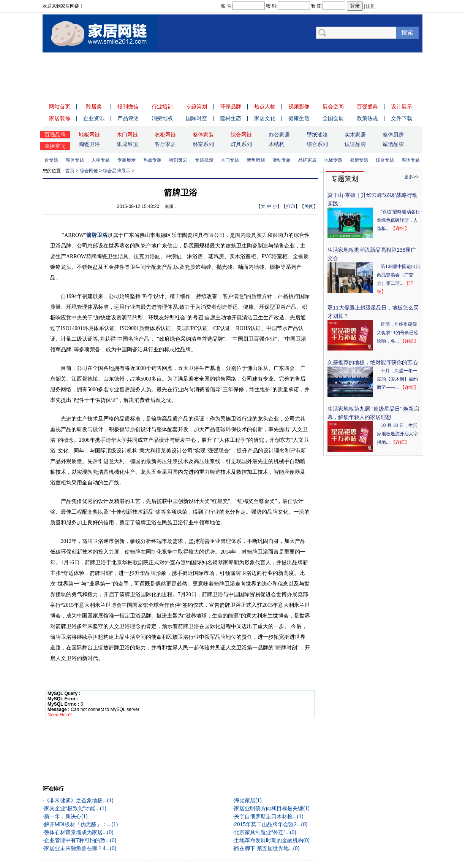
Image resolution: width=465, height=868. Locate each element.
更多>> (411, 177)
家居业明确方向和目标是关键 (269, 808)
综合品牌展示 (117, 171)
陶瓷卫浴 (89, 144)
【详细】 (400, 229)
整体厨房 (393, 135)
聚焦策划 (257, 160)
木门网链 (127, 135)
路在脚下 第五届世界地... (264, 848)
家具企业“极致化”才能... (72, 808)
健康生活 (299, 118)
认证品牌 (355, 144)
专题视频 (206, 160)
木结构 (277, 144)
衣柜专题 (361, 160)
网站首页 (60, 106)
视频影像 (299, 106)
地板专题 (335, 160)
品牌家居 (309, 160)
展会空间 (333, 106)
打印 (291, 206)
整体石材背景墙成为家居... (76, 832)
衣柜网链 (165, 135)
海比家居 (245, 800)
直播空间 (55, 146)
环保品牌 (231, 106)
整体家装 (203, 135)
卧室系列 (203, 144)
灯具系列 (241, 144)
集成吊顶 (127, 144)
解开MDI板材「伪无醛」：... (78, 824)
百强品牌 (55, 135)
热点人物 (265, 106)
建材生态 (231, 118)
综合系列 (317, 144)
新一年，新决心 (63, 816)
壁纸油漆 (317, 135)
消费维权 (162, 118)
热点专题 (154, 160)
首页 (70, 171)
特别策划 (180, 160)
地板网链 (89, 135)
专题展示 (128, 160)
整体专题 (76, 160)
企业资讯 (94, 118)
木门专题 (231, 160)
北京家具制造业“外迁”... (262, 832)
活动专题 (283, 160)
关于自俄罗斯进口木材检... (266, 816)
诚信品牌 (393, 144)
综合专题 (51, 160)
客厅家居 (165, 144)
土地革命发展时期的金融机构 (269, 840)
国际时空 (196, 118)
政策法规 (367, 118)
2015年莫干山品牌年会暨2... (268, 824)
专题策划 (196, 106)
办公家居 (279, 135)
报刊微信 (128, 106)
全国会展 (333, 118)
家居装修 (60, 118)
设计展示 (402, 106)
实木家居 (355, 135)
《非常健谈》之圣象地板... (76, 800)
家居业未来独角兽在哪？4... (77, 848)
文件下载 (402, 118)
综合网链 (241, 135)
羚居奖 (94, 106)
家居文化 (265, 118)
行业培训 (162, 106)
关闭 (309, 206)
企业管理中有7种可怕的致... (77, 840)
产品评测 (128, 118)
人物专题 (102, 160)
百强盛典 (367, 106)
